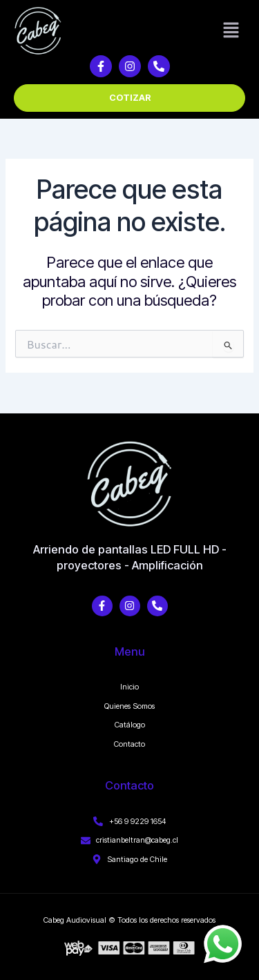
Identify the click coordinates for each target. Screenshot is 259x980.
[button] (231, 31)
